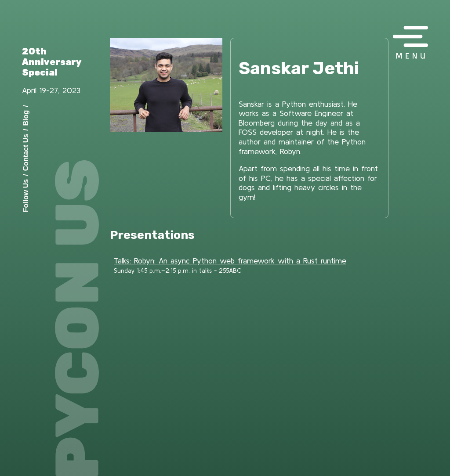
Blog (26, 118)
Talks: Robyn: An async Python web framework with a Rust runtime (230, 261)
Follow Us (26, 195)
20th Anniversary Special (52, 62)
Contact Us (26, 152)
